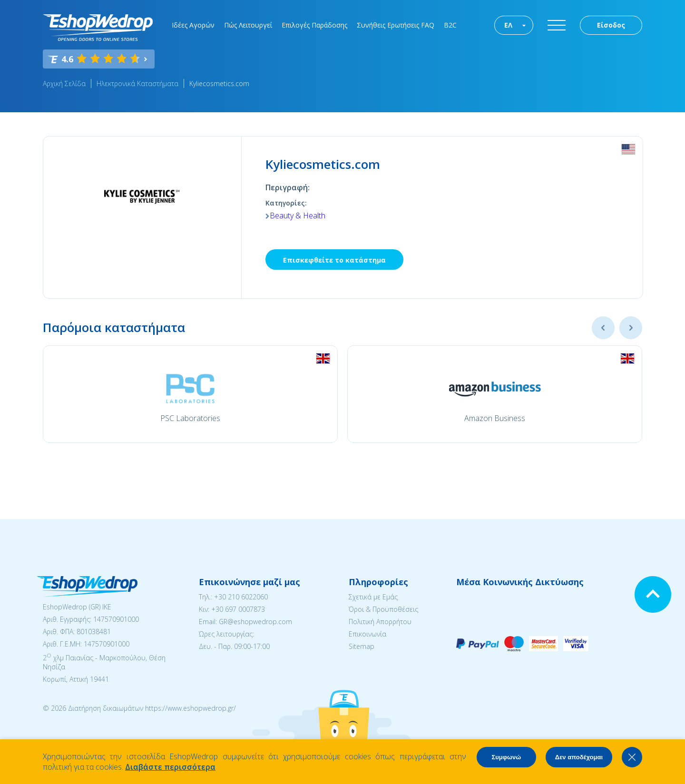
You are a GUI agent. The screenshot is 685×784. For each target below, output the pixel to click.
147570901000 (116, 619)
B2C (450, 25)
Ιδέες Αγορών (193, 25)
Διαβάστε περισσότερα (170, 767)
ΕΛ (508, 25)
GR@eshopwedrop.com (255, 622)
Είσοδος (611, 25)
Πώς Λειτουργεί (248, 25)
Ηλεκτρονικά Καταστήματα (137, 83)
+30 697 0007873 (238, 609)
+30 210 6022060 (241, 597)
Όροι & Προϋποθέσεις (383, 609)
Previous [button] (603, 328)
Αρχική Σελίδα (64, 83)
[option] (190, 394)
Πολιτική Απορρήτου (380, 622)
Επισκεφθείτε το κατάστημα (334, 260)
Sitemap (362, 646)
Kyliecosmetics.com (219, 83)
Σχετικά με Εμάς (373, 597)
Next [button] (631, 328)
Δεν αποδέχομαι (579, 757)
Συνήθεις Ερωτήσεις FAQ (396, 25)
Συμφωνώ (506, 757)
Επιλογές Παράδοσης (314, 25)
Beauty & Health (298, 216)
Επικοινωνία (367, 634)
